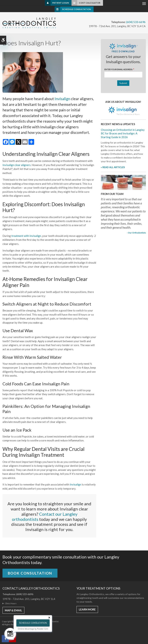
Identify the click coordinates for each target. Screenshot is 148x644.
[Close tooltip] (49, 618)
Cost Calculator (90, 3)
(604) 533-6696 (136, 22)
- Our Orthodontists (136, 233)
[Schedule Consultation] (10, 634)
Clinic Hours (11, 603)
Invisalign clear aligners (17, 165)
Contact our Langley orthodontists (45, 517)
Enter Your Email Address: (119, 69)
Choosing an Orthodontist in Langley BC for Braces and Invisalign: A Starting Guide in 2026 (123, 133)
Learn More (87, 609)
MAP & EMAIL (13, 610)
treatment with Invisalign (26, 236)
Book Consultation (30, 573)
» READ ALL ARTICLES (113, 167)
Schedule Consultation (76, 9)
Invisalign (62, 99)
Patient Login (61, 3)
